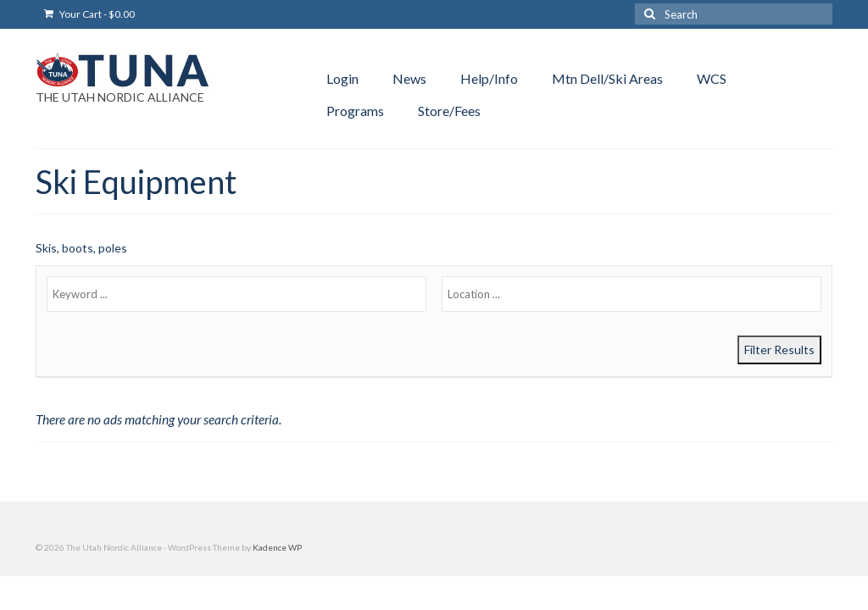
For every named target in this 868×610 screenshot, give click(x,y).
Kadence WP (277, 547)
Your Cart (89, 14)
